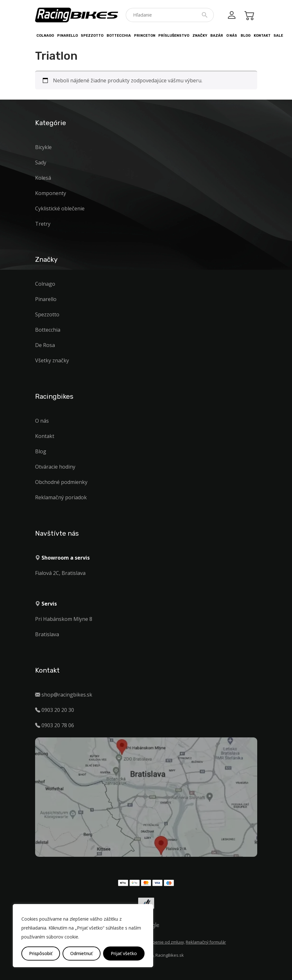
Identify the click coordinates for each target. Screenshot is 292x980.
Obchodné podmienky (61, 482)
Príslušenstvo (174, 36)
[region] (83, 936)
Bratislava (47, 634)
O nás (232, 36)
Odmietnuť (81, 953)
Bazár (217, 36)
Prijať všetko (124, 953)
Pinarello (67, 36)
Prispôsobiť (41, 953)
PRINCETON (145, 36)
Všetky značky (52, 360)
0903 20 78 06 (58, 725)
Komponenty (51, 193)
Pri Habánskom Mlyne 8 (64, 619)
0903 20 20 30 (58, 710)
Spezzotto (92, 36)
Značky (200, 36)
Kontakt (262, 36)
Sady (41, 162)
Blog (246, 36)
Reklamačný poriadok (61, 497)
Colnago (45, 36)
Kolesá (43, 178)
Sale (278, 36)
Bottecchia (119, 36)
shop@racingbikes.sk (67, 695)
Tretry (43, 224)
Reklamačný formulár (206, 942)
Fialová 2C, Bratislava (60, 573)
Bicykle (43, 147)
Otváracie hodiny (55, 467)
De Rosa (45, 345)
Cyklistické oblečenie (60, 208)
